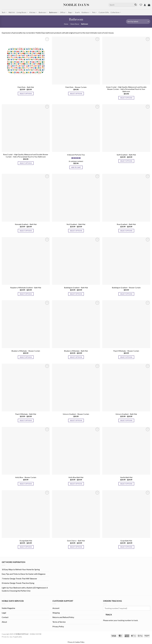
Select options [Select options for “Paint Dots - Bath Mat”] (26, 94)
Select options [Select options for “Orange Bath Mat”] (26, 547)
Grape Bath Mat (126, 541)
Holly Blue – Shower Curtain (26, 477)
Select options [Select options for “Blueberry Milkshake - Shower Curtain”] (26, 357)
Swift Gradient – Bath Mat (126, 155)
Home (66, 24)
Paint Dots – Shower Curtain (76, 87)
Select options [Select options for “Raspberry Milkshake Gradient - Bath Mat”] (26, 294)
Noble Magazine (8, 608)
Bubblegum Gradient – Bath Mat (76, 288)
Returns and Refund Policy (63, 617)
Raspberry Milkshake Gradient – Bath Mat (26, 288)
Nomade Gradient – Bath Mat (26, 224)
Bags (71, 12)
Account (56, 608)
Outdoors (86, 12)
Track (109, 615)
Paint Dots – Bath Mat (26, 87)
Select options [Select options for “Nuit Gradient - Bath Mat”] (76, 231)
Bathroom (54, 12)
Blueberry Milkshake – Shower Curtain (26, 351)
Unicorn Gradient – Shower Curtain (76, 414)
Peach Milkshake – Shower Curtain (126, 351)
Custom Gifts (104, 12)
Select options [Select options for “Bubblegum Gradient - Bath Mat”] (76, 294)
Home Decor (75, 24)
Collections (116, 12)
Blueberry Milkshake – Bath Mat (76, 351)
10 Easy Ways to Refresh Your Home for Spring (21, 569)
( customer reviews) (76, 161)
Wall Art (12, 12)
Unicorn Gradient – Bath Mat (126, 414)
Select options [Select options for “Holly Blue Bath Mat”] (76, 484)
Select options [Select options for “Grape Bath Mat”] (126, 547)
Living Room (22, 12)
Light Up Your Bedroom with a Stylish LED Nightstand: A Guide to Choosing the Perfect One (25, 589)
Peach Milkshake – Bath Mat (26, 414)
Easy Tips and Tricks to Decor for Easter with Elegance (24, 574)
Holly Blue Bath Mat (76, 477)
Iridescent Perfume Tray (76, 155)
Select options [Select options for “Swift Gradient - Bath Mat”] (126, 161)
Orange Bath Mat (26, 541)
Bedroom (43, 12)
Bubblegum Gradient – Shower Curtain (126, 288)
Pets (95, 12)
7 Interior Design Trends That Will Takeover (19, 579)
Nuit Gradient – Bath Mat (76, 224)
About (4, 622)
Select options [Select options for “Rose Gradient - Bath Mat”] (126, 231)
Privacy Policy (58, 626)
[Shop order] (138, 21)
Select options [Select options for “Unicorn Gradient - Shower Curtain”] (76, 420)
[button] (145, 5)
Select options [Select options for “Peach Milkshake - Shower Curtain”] (126, 357)
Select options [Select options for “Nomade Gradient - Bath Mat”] (26, 231)
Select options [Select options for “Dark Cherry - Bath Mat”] (76, 547)
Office (63, 12)
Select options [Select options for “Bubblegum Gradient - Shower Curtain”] (126, 294)
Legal (4, 613)
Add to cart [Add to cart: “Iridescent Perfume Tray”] (76, 167)
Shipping (56, 613)
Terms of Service (59, 622)
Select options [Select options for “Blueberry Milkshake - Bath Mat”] (76, 357)
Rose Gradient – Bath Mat (126, 224)
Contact (5, 617)
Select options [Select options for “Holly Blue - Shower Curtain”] (26, 484)
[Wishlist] (141, 5)
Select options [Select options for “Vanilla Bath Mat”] (126, 484)
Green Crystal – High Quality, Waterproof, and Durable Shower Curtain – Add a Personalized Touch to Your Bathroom (126, 89)
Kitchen (33, 12)
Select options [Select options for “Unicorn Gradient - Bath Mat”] (126, 420)
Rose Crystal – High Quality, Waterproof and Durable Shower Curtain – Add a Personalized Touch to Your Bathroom (26, 156)
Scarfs (77, 12)
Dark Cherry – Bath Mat (76, 541)
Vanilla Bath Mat (126, 477)
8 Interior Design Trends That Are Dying (18, 583)
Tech (4, 12)
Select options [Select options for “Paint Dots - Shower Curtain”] (76, 94)
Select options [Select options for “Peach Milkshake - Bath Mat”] (26, 420)
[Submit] (135, 5)
